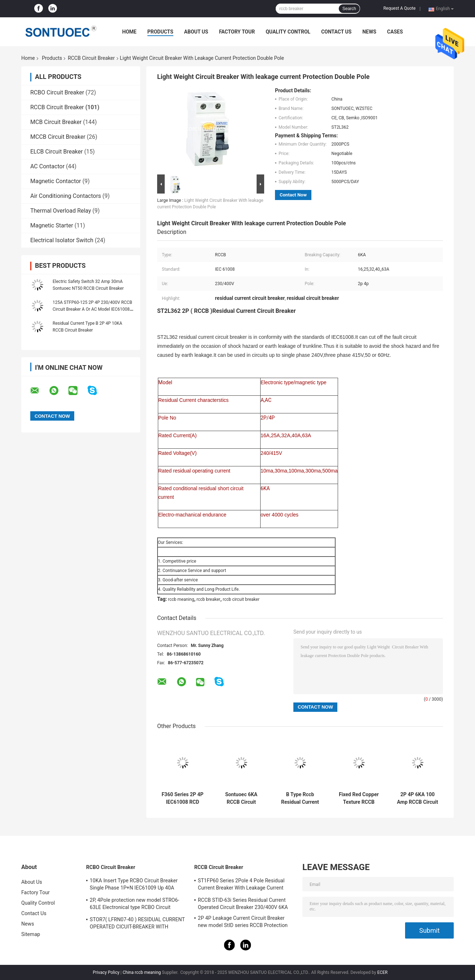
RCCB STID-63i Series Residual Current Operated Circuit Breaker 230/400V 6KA (243, 904)
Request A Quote (399, 8)
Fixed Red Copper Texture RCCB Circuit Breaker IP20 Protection (359, 798)
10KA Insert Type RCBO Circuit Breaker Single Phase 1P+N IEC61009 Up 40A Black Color (134, 885)
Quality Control (288, 32)
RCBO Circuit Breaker (57, 92)
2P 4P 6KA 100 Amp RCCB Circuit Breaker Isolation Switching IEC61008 (418, 798)
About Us (196, 32)
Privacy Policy (106, 972)
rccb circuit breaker (241, 599)
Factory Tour (237, 32)
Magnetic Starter (52, 225)
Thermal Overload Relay (61, 211)
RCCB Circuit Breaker (91, 58)
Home (129, 32)
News (369, 32)
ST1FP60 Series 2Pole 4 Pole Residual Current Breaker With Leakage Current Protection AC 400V (241, 885)
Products (160, 32)
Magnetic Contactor (56, 181)
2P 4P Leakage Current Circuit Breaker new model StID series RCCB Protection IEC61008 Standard (243, 923)
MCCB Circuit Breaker (58, 137)
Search (349, 9)
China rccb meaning (142, 972)
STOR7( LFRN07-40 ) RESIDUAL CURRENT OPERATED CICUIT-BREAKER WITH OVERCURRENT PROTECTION (137, 924)
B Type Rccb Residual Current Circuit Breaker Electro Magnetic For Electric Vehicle (300, 798)
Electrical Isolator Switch (62, 240)
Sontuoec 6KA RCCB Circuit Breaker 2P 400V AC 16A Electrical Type (241, 798)
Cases (395, 32)
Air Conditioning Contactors (66, 196)
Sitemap (31, 934)
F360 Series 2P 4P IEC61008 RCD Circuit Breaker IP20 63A (182, 798)
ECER (383, 972)
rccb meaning (181, 599)
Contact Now (293, 195)
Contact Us (336, 32)
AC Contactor (47, 166)
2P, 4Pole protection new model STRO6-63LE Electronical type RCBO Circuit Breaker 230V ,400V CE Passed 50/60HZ (136, 905)
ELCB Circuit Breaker (57, 152)
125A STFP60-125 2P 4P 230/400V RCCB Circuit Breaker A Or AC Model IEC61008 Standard (92, 309)
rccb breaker (208, 599)
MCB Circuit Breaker (56, 122)
